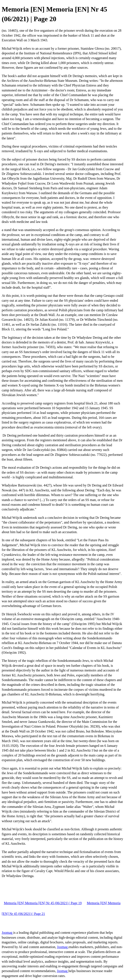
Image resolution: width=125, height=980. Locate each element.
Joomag (7, 933)
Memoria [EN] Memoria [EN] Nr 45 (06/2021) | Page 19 (43, 903)
